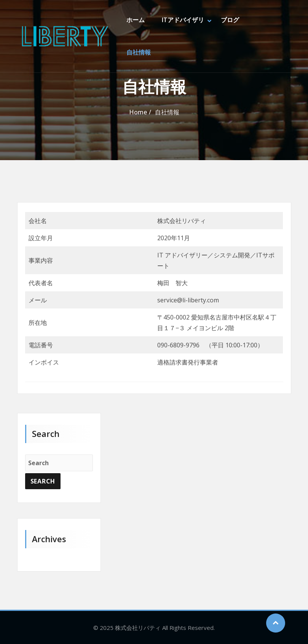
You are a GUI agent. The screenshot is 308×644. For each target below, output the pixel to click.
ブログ (230, 20)
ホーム (136, 20)
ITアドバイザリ (183, 20)
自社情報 (139, 53)
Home (138, 112)
